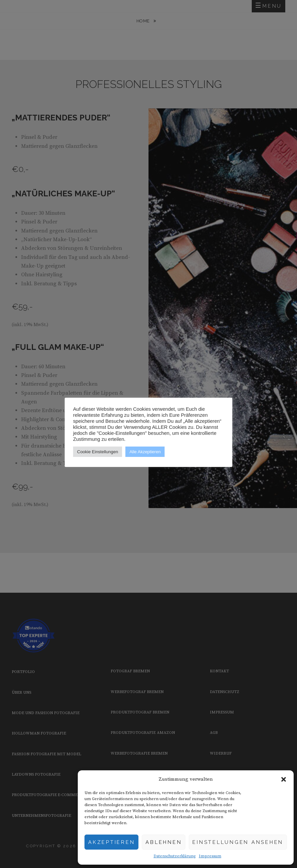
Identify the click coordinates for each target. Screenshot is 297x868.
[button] (284, 779)
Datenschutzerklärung (174, 856)
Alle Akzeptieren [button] (145, 452)
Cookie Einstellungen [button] (98, 452)
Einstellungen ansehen (238, 842)
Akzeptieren (111, 842)
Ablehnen (164, 842)
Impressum (210, 856)
